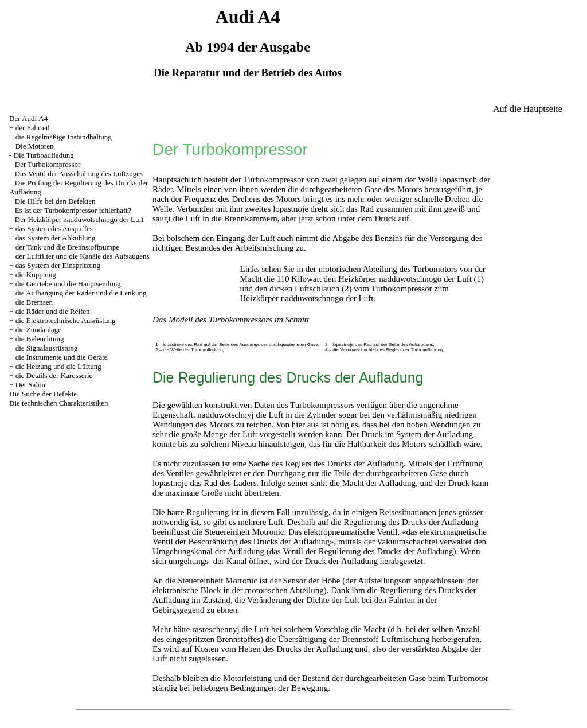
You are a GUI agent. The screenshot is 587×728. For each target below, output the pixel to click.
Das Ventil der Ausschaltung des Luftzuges (79, 174)
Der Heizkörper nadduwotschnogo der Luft (79, 219)
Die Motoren (35, 146)
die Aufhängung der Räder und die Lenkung (81, 293)
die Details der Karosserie (54, 375)
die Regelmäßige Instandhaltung (64, 137)
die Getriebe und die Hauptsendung (68, 284)
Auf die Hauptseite (528, 109)
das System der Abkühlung (56, 238)
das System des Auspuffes (54, 229)
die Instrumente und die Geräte (62, 357)
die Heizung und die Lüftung (58, 366)
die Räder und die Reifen (53, 311)
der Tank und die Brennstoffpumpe (67, 247)
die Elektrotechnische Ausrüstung (66, 320)
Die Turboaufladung (44, 155)
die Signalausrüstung (47, 348)
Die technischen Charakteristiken (59, 403)
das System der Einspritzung (58, 265)
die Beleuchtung (40, 339)
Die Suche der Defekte (43, 394)
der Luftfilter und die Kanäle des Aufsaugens (83, 256)
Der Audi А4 (28, 118)
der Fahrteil (33, 128)
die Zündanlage (39, 330)
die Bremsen (34, 302)
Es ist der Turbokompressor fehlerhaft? (73, 210)
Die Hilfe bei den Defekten (55, 201)
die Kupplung (36, 275)
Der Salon (30, 385)
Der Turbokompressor (48, 164)
